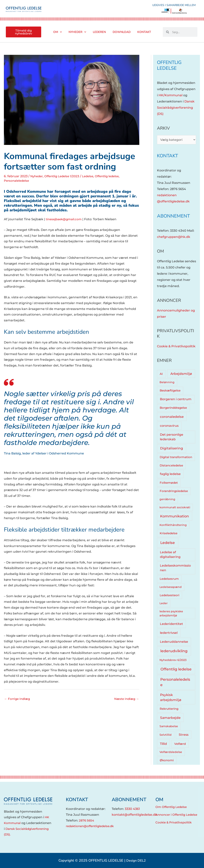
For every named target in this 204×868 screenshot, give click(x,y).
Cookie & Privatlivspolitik (176, 346)
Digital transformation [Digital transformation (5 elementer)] (176, 457)
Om (58, 32)
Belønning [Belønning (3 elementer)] (167, 382)
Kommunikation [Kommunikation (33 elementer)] (174, 516)
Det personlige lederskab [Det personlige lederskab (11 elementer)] (172, 437)
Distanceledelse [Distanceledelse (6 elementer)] (171, 465)
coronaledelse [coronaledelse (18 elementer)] (172, 417)
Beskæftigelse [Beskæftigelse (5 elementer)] (170, 391)
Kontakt (144, 32)
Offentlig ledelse (113, 176)
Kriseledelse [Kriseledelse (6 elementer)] (169, 533)
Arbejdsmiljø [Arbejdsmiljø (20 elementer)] (181, 374)
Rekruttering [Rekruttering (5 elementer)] (169, 709)
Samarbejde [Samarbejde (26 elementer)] (170, 718)
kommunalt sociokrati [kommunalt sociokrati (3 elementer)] (175, 507)
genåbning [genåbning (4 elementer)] (167, 499)
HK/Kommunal (170, 95)
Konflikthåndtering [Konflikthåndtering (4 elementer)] (173, 525)
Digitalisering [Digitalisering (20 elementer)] (172, 448)
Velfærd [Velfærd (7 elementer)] (180, 744)
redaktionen (167, 195)
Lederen (99, 32)
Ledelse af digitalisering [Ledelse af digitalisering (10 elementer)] (170, 554)
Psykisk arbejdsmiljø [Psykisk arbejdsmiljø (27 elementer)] (171, 697)
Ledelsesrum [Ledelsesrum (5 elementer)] (169, 579)
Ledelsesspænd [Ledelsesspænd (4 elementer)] (171, 587)
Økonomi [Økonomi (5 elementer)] (167, 760)
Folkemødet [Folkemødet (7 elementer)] (169, 483)
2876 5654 (87, 820)
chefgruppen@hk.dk (174, 237)
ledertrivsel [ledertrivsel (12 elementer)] (169, 633)
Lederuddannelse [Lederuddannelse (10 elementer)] (174, 642)
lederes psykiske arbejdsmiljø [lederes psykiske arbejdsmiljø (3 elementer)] (171, 613)
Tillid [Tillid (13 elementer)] (163, 744)
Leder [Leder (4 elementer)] (164, 603)
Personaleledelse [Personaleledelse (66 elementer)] (175, 682)
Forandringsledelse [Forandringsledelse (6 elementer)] (174, 491)
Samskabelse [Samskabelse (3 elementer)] (169, 726)
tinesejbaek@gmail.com (65, 219)
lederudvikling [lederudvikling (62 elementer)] (174, 651)
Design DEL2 (136, 860)
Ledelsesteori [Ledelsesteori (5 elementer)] (170, 595)
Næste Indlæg (126, 699)
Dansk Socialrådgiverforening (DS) (176, 108)
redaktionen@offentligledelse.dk (92, 826)
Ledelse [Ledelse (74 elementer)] (168, 543)
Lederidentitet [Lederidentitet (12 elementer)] (171, 624)
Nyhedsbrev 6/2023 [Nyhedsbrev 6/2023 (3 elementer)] (173, 660)
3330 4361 (132, 809)
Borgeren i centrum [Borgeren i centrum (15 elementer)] (176, 399)
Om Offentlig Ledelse (172, 807)
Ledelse (92, 176)
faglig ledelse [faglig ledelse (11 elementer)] (170, 474)
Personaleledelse (17, 181)
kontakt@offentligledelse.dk (134, 815)
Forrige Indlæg (18, 699)
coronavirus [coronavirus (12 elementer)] (169, 426)
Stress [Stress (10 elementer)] (184, 735)
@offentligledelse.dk (173, 201)
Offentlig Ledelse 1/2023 (64, 176)
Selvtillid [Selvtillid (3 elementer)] (166, 735)
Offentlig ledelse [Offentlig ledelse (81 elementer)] (176, 669)
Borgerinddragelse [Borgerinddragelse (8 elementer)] (173, 408)
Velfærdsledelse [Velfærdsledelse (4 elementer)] (171, 752)
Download (122, 32)
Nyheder (77, 32)
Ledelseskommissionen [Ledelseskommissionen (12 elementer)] (175, 568)
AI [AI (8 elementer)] (161, 374)
